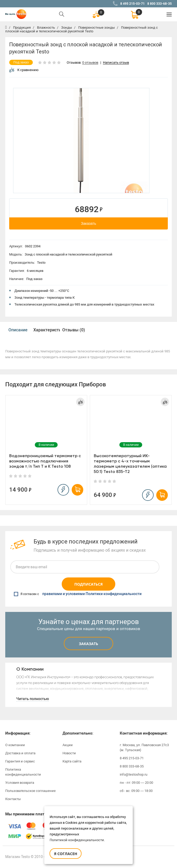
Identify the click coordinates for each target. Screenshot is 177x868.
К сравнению (24, 70)
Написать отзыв (116, 63)
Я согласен (66, 854)
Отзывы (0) (74, 330)
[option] (81, 141)
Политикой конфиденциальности (77, 840)
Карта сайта (72, 761)
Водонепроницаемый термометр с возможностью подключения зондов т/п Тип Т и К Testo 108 (45, 461)
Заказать (88, 223)
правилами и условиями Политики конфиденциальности (92, 594)
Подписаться (88, 584)
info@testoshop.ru (134, 774)
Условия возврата (20, 783)
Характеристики (46, 330)
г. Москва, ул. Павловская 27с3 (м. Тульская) (144, 747)
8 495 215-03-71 (132, 4)
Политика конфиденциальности (23, 772)
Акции (68, 745)
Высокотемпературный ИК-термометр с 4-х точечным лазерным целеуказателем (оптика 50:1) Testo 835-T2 (130, 464)
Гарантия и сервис (20, 761)
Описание (18, 330)
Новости (69, 753)
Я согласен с (78, 594)
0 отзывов (90, 63)
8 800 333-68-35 (160, 4)
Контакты (13, 799)
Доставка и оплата (20, 753)
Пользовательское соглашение (30, 791)
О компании (15, 745)
